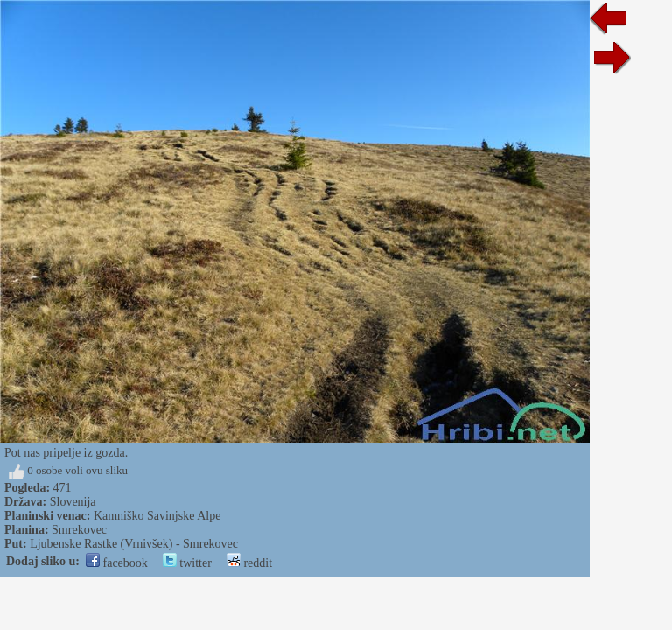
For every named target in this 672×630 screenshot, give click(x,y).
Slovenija (73, 502)
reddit (249, 563)
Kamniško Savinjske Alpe (157, 516)
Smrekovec (79, 530)
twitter (187, 563)
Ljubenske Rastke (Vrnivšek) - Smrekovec (134, 544)
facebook (117, 563)
